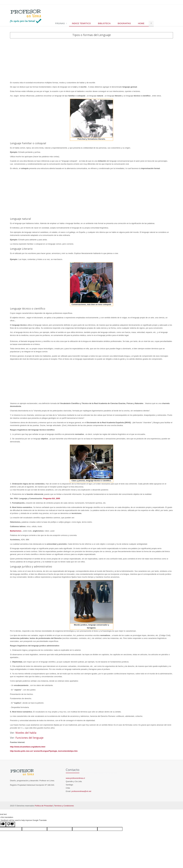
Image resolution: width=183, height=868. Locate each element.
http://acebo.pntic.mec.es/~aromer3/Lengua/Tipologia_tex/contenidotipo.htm (44, 751)
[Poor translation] (10, 824)
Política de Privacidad (44, 806)
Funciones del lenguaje (29, 738)
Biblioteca (104, 23)
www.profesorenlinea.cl (75, 778)
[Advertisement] (91, 60)
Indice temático (81, 23)
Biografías (124, 23)
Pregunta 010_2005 (52, 498)
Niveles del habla (26, 733)
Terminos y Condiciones (64, 806)
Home (141, 23)
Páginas (60, 23)
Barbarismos (16, 531)
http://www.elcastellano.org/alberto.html (28, 747)
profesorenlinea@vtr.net (81, 791)
